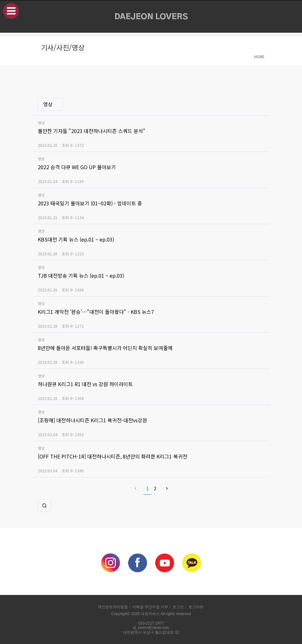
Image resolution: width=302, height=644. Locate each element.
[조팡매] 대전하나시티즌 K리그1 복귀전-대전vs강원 (92, 420)
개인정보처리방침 (113, 607)
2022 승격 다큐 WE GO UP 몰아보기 (77, 167)
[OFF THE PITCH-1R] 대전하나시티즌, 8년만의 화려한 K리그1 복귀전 (113, 456)
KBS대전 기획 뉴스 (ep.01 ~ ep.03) (76, 239)
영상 (48, 104)
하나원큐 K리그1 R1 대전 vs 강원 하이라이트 (85, 384)
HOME (259, 56)
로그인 (178, 607)
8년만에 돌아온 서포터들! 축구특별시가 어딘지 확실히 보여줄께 (105, 348)
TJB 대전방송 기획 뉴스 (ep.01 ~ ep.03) (81, 275)
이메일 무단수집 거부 (150, 607)
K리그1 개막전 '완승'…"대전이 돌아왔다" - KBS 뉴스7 (96, 312)
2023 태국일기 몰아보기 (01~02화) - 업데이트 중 (90, 203)
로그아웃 (196, 607)
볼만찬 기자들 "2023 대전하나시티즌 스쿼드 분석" (92, 131)
